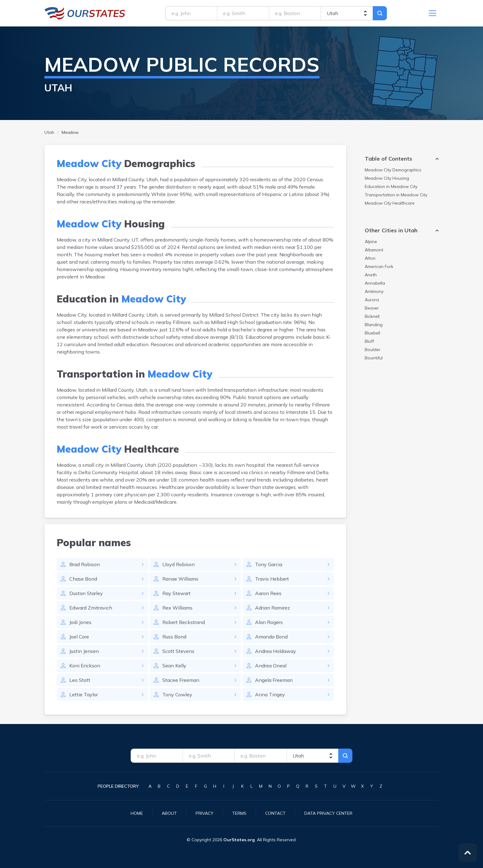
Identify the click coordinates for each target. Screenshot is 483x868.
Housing (387, 178)
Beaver (372, 308)
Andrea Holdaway (276, 651)
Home (137, 813)
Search (380, 13)
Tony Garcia (269, 564)
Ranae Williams (180, 579)
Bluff (369, 341)
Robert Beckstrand (184, 622)
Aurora (372, 300)
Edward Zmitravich (91, 608)
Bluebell (372, 333)
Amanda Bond (271, 637)
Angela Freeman (274, 680)
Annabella (375, 283)
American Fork (379, 266)
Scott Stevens (178, 651)
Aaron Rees (268, 593)
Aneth (371, 275)
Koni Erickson (85, 666)
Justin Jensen (84, 651)
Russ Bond (174, 637)
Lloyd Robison (179, 564)
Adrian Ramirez (272, 608)
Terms (239, 813)
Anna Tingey (270, 694)
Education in (391, 186)
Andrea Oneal (271, 666)
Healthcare (390, 203)
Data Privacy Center (328, 813)
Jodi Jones (80, 622)
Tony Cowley (177, 694)
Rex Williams (177, 608)
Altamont (374, 250)
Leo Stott (80, 680)
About (169, 813)
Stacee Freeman (181, 680)
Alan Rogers (269, 622)
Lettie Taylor (84, 694)
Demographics (393, 170)
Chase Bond (83, 579)
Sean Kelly (174, 666)
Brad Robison (85, 564)
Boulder (373, 350)
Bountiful (374, 358)
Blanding (374, 325)
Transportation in (396, 195)
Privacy (205, 813)
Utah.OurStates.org (85, 13)
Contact (275, 813)
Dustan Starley (86, 593)
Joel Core (79, 637)
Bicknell (372, 316)
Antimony (374, 291)
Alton (370, 258)
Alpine (371, 242)
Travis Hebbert (272, 579)
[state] (347, 13)
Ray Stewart (177, 593)
